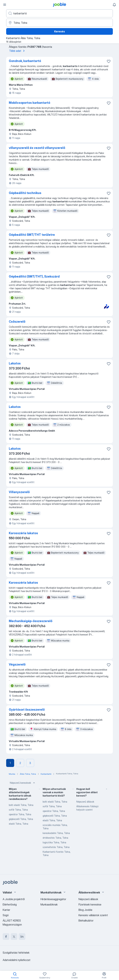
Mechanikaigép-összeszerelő (31, 621)
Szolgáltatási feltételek (16, 953)
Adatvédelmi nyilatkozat (16, 960)
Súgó (6, 915)
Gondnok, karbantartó (25, 61)
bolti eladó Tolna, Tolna (21, 805)
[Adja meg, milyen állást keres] (59, 13)
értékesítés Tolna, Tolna (55, 838)
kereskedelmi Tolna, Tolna (56, 833)
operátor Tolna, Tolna (20, 814)
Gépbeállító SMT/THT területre (32, 235)
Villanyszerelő (19, 492)
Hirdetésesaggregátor (53, 899)
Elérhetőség (10, 904)
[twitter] (14, 937)
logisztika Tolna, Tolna (54, 842)
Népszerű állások (85, 802)
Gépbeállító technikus (25, 193)
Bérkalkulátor (86, 921)
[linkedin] (22, 937)
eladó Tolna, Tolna (18, 824)
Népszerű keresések (23, 783)
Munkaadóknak (49, 904)
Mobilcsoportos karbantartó (29, 103)
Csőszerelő (17, 322)
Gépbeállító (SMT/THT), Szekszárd (34, 276)
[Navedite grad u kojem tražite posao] (59, 23)
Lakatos (15, 363)
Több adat (17, 51)
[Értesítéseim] (114, 5)
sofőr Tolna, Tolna (18, 810)
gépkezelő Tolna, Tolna (21, 819)
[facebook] (6, 937)
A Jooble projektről (14, 899)
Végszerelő (17, 664)
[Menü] (5, 5)
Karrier (6, 910)
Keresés (59, 31)
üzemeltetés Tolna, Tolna (56, 847)
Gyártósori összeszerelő (27, 710)
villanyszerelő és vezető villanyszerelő (37, 148)
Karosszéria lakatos (23, 533)
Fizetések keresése (90, 904)
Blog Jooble (85, 910)
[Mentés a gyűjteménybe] (109, 61)
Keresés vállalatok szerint (93, 915)
